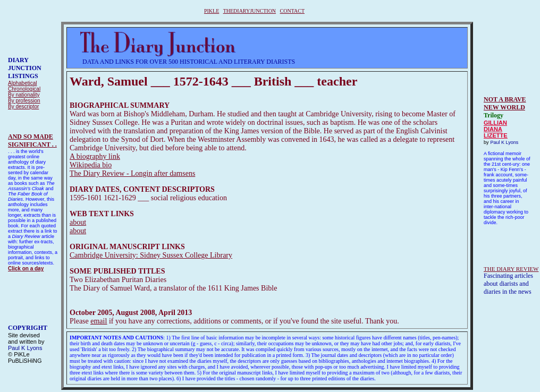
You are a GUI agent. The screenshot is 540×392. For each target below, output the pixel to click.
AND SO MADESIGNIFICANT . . (32, 140)
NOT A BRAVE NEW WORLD (505, 103)
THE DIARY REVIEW (511, 269)
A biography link (95, 156)
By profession (24, 101)
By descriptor (23, 106)
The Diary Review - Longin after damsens (132, 173)
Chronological (24, 89)
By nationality (24, 95)
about (78, 222)
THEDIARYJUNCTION (250, 11)
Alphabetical (22, 83)
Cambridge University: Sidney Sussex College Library (151, 255)
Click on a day (26, 269)
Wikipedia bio (91, 165)
